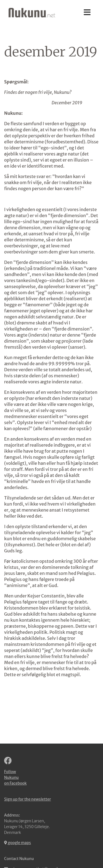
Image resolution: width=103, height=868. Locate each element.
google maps (18, 843)
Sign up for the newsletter (27, 799)
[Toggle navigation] (87, 13)
